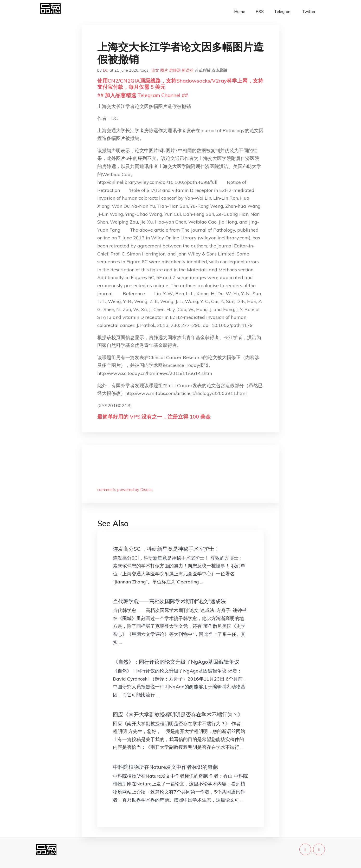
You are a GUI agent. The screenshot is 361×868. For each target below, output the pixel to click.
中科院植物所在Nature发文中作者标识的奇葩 (165, 767)
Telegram (283, 12)
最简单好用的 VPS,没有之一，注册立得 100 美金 (154, 417)
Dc (105, 70)
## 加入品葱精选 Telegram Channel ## (143, 95)
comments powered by (125, 490)
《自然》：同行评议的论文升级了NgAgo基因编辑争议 (176, 662)
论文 (155, 70)
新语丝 (188, 70)
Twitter (309, 12)
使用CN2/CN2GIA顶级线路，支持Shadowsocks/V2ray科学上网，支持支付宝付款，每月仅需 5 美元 (180, 84)
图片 (164, 70)
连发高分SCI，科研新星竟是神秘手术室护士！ (166, 549)
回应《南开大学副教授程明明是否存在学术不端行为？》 (178, 714)
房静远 (175, 70)
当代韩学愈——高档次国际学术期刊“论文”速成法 (169, 601)
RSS (260, 12)
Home (240, 12)
